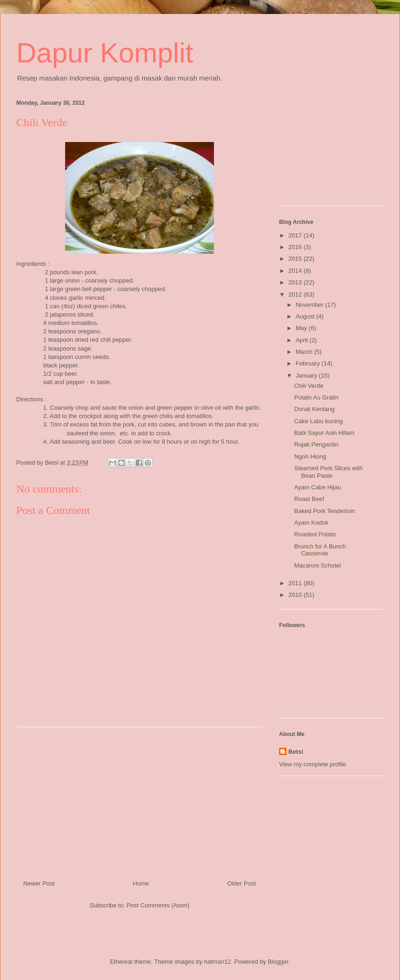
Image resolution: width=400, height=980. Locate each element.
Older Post (242, 883)
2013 (296, 282)
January (307, 375)
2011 (296, 583)
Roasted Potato (315, 534)
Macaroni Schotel (317, 565)
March (305, 352)
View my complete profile (313, 764)
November (311, 305)
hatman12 (218, 962)
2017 (296, 235)
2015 (296, 259)
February (309, 363)
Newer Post (39, 883)
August (306, 316)
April (303, 340)
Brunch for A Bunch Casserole (320, 550)
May (302, 328)
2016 (296, 247)
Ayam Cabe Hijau (317, 487)
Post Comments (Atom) (158, 905)
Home (141, 883)
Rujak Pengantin (316, 444)
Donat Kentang (314, 409)
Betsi (296, 752)
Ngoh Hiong (310, 456)
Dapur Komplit (105, 53)
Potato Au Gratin (316, 397)
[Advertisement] (140, 800)
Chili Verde (309, 386)
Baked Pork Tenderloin (324, 511)
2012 (296, 294)
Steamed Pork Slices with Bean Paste (328, 472)
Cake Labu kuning (318, 421)
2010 (296, 595)
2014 (296, 271)
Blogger (278, 962)
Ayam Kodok (311, 523)
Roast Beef (309, 499)
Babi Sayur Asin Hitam (324, 433)
